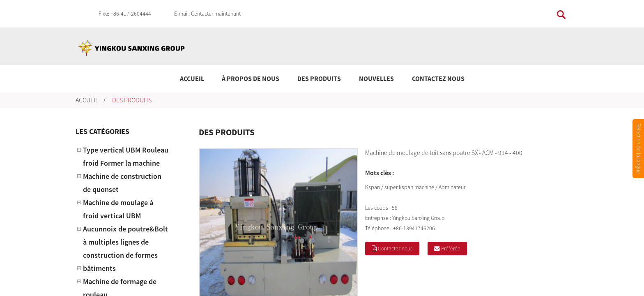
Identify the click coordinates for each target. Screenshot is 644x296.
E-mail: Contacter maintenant (207, 14)
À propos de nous (251, 79)
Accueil (192, 79)
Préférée (451, 248)
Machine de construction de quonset (122, 183)
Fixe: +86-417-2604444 (125, 14)
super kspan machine (409, 187)
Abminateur (452, 187)
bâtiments (99, 268)
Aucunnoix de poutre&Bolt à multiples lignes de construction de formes (125, 242)
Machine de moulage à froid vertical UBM (118, 209)
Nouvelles (376, 79)
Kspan (373, 187)
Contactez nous (438, 79)
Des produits (319, 79)
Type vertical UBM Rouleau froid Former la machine (126, 156)
